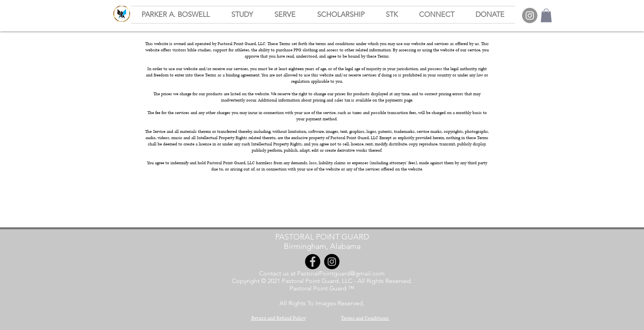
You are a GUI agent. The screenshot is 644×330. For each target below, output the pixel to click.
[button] (546, 15)
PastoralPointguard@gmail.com (341, 273)
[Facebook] (313, 262)
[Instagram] (530, 15)
